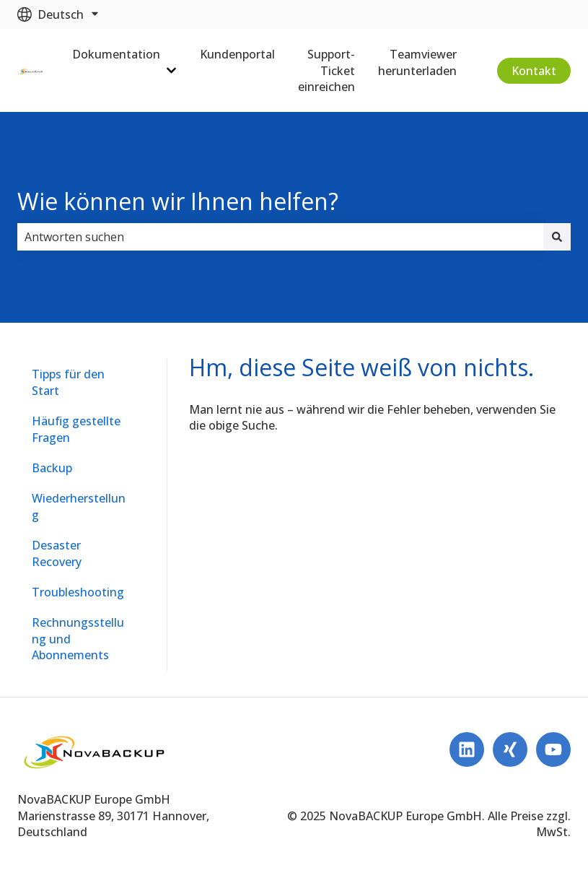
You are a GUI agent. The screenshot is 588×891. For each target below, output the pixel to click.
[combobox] (280, 237)
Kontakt (534, 71)
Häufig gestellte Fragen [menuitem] (76, 429)
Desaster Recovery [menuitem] (57, 553)
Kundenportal (237, 54)
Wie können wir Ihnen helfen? (178, 201)
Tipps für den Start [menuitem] (68, 382)
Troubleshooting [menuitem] (78, 592)
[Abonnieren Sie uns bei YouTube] (553, 749)
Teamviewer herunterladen (417, 62)
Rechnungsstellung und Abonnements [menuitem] (78, 639)
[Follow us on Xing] (510, 749)
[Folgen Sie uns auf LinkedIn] (467, 749)
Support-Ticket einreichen (326, 70)
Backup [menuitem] (52, 468)
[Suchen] (557, 237)
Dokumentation (116, 54)
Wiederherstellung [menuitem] (79, 506)
